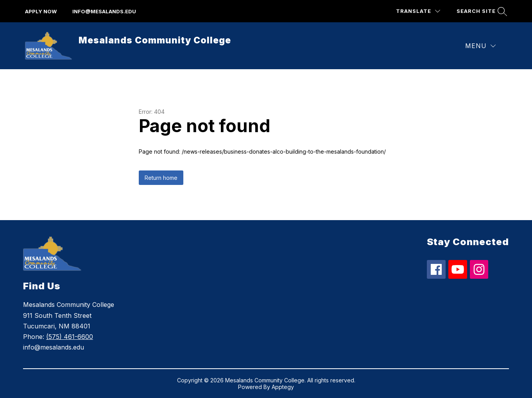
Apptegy (283, 387)
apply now (41, 11)
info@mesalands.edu (104, 11)
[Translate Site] (418, 11)
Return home (161, 178)
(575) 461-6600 (70, 337)
